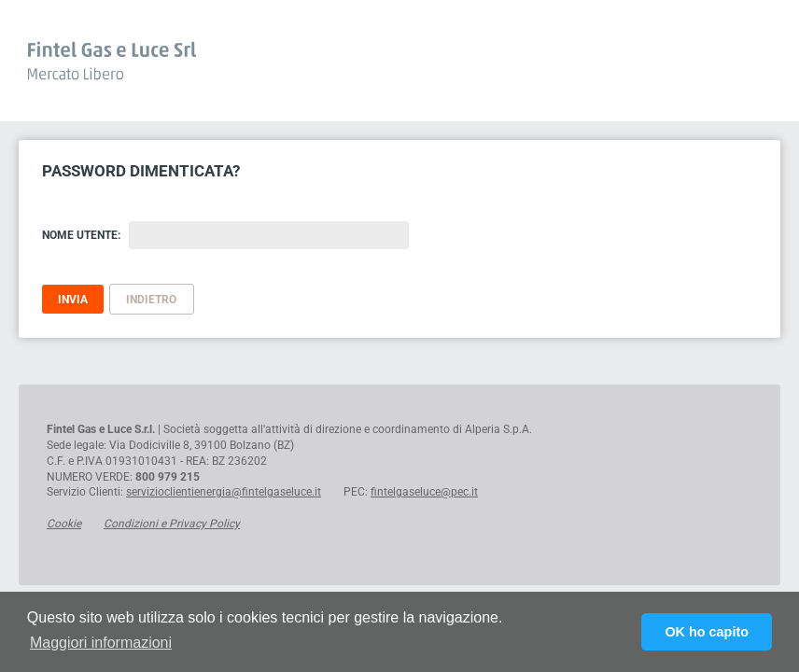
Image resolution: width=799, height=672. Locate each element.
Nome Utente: (81, 235)
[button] (101, 643)
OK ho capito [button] (707, 632)
